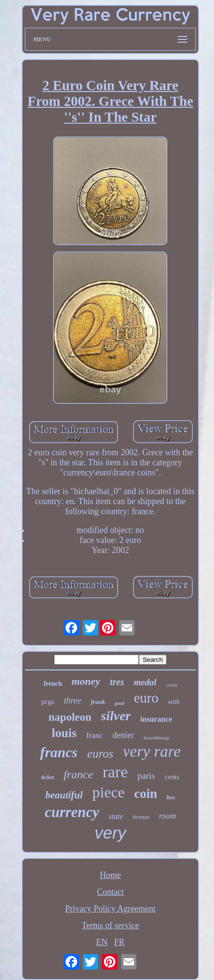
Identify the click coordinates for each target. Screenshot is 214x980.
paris (146, 776)
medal (145, 682)
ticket (48, 777)
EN (102, 942)
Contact (111, 892)
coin (146, 794)
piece (109, 792)
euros (100, 754)
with (174, 702)
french (53, 684)
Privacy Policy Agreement (110, 909)
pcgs (48, 702)
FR (119, 942)
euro (146, 698)
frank (98, 702)
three (72, 701)
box (171, 797)
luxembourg (156, 738)
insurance (156, 719)
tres (117, 682)
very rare (152, 751)
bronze (141, 817)
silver (116, 716)
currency (72, 812)
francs (59, 752)
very (110, 833)
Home (111, 875)
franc (95, 735)
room (167, 816)
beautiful (64, 795)
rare (115, 772)
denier (123, 735)
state (116, 816)
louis (64, 733)
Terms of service (111, 925)
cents (172, 777)
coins (172, 685)
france (78, 774)
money (86, 681)
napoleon (70, 717)
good (119, 703)
